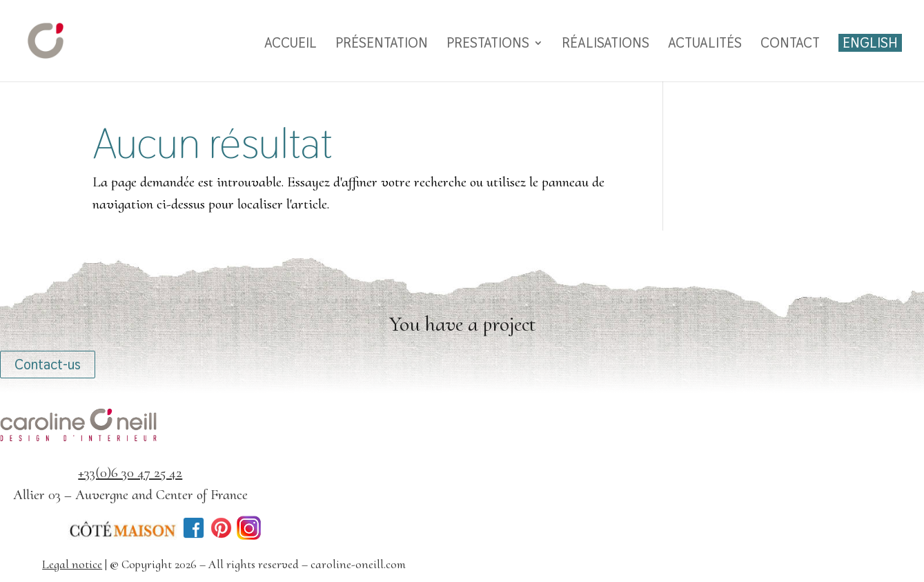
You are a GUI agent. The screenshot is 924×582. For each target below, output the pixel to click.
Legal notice (72, 564)
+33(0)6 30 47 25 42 (130, 473)
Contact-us (48, 365)
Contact (790, 45)
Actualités (705, 45)
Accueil (291, 45)
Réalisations (606, 45)
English (870, 43)
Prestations (488, 45)
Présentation (382, 45)
